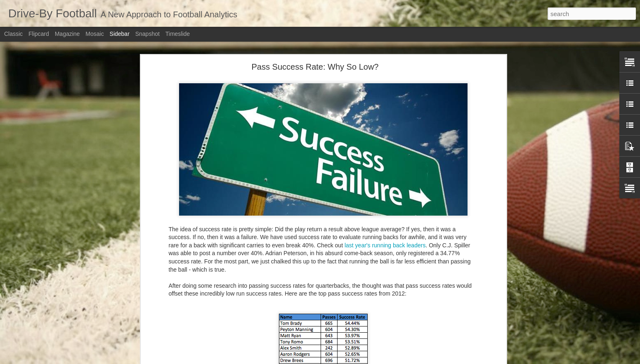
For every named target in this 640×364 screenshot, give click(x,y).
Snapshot (148, 34)
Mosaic (94, 34)
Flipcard (39, 34)
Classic (13, 34)
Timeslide (178, 34)
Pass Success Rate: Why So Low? (315, 67)
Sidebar (120, 34)
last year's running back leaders (385, 245)
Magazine (67, 34)
